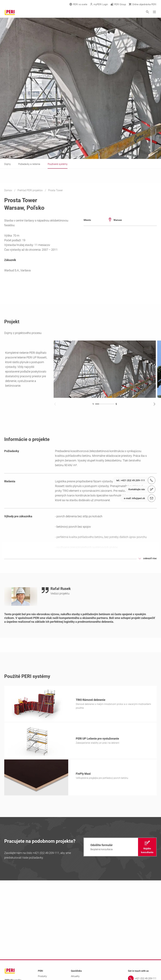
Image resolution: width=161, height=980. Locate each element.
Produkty (42, 976)
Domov (8, 190)
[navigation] (120, 847)
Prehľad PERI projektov (30, 190)
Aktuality (75, 976)
